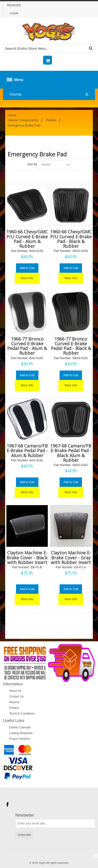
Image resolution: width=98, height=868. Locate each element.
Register (14, 5)
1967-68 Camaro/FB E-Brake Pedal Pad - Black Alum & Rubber (71, 453)
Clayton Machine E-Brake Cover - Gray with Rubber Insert (71, 557)
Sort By (32, 164)
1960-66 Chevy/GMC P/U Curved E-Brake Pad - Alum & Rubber (27, 239)
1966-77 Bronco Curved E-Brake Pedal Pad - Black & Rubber (71, 346)
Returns (14, 702)
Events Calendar (20, 727)
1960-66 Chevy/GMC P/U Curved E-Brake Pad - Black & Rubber (71, 239)
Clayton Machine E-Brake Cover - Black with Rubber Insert (27, 557)
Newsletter (25, 815)
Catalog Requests (21, 733)
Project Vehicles (20, 739)
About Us (15, 691)
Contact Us (16, 696)
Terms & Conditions (22, 714)
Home (16, 94)
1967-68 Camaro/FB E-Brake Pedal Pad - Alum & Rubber (27, 450)
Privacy (14, 708)
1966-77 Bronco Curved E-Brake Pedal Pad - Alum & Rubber (27, 346)
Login (14, 13)
